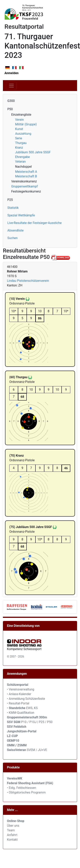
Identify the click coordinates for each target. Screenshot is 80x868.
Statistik (13, 208)
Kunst (19, 129)
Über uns (13, 826)
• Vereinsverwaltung (21, 689)
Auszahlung (23, 134)
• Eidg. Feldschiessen (22, 788)
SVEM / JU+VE (37, 750)
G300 (11, 101)
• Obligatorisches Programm (26, 792)
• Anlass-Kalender (19, 694)
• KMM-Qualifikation (21, 713)
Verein (19, 120)
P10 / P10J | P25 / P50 (30, 722)
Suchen (12, 238)
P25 (10, 200)
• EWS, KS (22, 708)
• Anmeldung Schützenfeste (26, 699)
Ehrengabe (22, 157)
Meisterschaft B (26, 176)
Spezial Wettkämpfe (21, 215)
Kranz (19, 148)
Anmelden (12, 73)
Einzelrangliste (21, 115)
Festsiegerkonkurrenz (26, 191)
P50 (10, 109)
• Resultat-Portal (18, 703)
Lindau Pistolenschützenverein (28, 281)
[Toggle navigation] (11, 86)
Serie (19, 138)
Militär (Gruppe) (26, 124)
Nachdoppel (23, 167)
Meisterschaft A (26, 172)
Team (11, 830)
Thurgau (21, 143)
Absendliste (15, 230)
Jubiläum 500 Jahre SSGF (33, 152)
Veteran (20, 162)
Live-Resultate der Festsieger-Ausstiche (34, 223)
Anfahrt (12, 835)
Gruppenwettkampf (25, 186)
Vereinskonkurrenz (24, 181)
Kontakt (12, 840)
